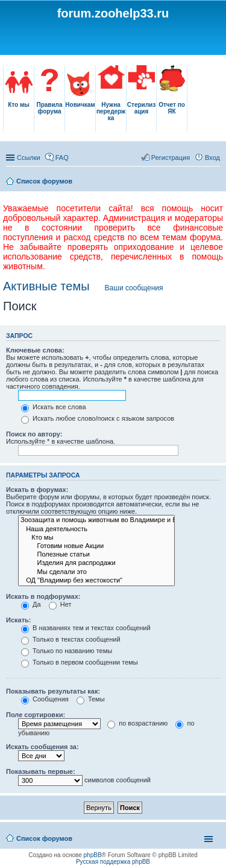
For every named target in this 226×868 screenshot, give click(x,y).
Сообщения (45, 699)
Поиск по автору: (34, 434)
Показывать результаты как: (53, 691)
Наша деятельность (96, 529)
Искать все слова (54, 407)
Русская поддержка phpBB (113, 862)
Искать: (18, 620)
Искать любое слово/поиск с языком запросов (98, 418)
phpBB (93, 855)
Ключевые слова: (35, 350)
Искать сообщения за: (42, 747)
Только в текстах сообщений (71, 639)
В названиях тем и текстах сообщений (86, 628)
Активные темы (46, 286)
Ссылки (29, 158)
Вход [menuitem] (212, 158)
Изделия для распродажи (96, 563)
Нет (60, 604)
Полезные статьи (96, 555)
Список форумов (44, 181)
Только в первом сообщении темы (80, 662)
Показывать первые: (41, 771)
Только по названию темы (67, 651)
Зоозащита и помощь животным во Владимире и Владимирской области (96, 520)
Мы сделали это (96, 572)
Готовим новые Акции (96, 546)
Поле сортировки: (36, 715)
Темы (91, 699)
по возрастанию (137, 723)
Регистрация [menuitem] (171, 158)
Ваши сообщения (134, 288)
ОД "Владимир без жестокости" (96, 581)
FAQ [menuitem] (62, 158)
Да (31, 604)
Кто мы (96, 538)
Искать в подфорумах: (43, 596)
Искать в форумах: (37, 490)
